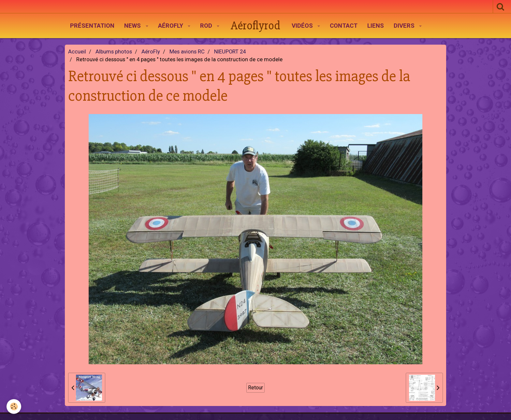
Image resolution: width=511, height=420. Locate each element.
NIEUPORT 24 (230, 52)
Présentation (92, 26)
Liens (376, 26)
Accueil (77, 52)
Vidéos (303, 26)
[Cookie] (14, 406)
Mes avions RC (187, 52)
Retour (255, 388)
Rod (207, 26)
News (133, 26)
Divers (405, 26)
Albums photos (114, 52)
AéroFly (171, 26)
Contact (344, 26)
